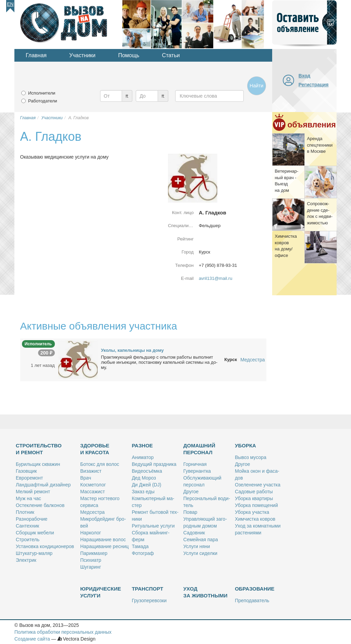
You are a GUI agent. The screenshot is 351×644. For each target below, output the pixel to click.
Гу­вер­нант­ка (197, 471)
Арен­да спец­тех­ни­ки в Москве (320, 145)
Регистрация (314, 85)
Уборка (245, 445)
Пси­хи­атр (91, 560)
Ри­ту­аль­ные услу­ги (153, 526)
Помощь (129, 55)
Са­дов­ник (194, 533)
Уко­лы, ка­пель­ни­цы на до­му (132, 350)
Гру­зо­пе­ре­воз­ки (149, 600)
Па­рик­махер (94, 553)
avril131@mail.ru (216, 278)
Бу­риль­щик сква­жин (38, 464)
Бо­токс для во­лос (100, 464)
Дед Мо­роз (144, 478)
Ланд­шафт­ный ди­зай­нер (43, 485)
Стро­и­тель (28, 540)
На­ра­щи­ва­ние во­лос (103, 540)
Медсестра (252, 360)
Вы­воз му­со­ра (251, 457)
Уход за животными (205, 592)
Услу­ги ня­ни (197, 546)
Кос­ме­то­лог (93, 485)
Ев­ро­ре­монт (29, 478)
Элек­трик (26, 560)
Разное (142, 445)
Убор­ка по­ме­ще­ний (256, 505)
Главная (36, 55)
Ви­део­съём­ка (147, 471)
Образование (255, 589)
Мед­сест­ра (92, 512)
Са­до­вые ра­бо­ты (254, 492)
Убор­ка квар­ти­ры (254, 498)
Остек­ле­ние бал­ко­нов (40, 505)
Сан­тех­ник (27, 526)
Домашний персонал (199, 449)
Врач (86, 478)
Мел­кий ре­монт (33, 492)
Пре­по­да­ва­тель (252, 600)
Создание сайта (32, 639)
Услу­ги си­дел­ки (200, 553)
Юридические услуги (101, 592)
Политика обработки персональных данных (63, 632)
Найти (256, 86)
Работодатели (43, 101)
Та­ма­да (140, 546)
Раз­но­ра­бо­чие (32, 519)
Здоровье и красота (95, 449)
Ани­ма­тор (143, 457)
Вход (305, 76)
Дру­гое (191, 492)
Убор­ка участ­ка (252, 512)
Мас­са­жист (93, 492)
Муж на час (28, 498)
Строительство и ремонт (39, 449)
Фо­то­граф (143, 553)
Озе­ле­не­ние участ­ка (258, 485)
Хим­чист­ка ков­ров (255, 519)
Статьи (171, 55)
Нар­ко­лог (91, 533)
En (10, 4)
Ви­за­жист (91, 471)
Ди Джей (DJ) (146, 485)
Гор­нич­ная (195, 464)
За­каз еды (143, 492)
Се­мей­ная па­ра (201, 540)
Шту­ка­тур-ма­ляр (34, 553)
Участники (82, 55)
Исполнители (42, 93)
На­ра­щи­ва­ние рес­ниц (104, 546)
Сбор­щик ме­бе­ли (35, 533)
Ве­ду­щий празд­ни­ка (154, 464)
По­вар (190, 512)
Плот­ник (25, 512)
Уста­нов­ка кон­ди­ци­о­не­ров (45, 546)
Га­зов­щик (26, 471)
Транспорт (147, 589)
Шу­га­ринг (91, 567)
